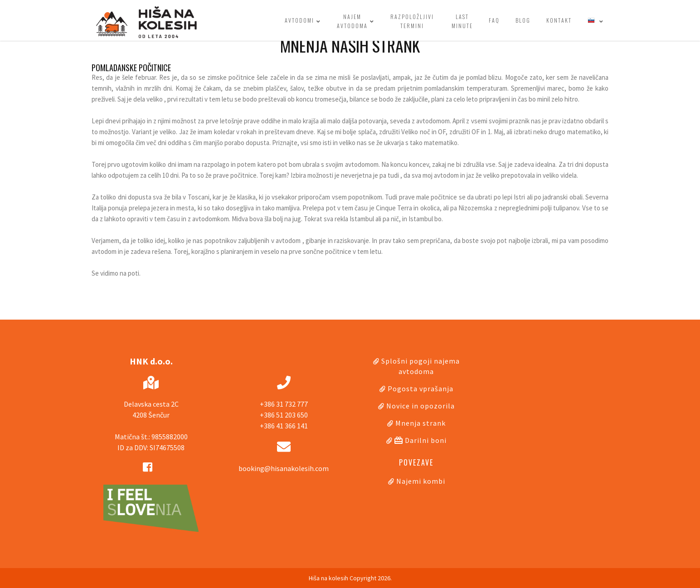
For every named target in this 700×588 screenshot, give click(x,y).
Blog (523, 20)
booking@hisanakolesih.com (284, 468)
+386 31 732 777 (284, 404)
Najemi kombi (421, 481)
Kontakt (559, 20)
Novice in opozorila (420, 406)
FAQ (494, 20)
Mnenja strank (420, 423)
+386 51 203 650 (284, 415)
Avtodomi (303, 21)
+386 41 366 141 (284, 426)
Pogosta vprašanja (420, 389)
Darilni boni (420, 440)
